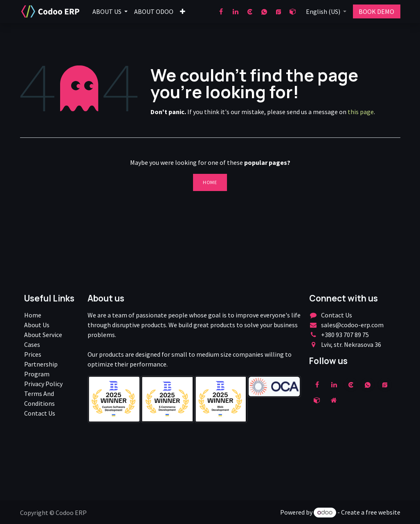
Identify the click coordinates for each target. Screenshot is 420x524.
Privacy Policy (43, 384)
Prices (33, 354)
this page (361, 112)
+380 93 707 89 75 (345, 335)
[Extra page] (334, 400)
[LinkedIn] (236, 11)
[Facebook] (221, 11)
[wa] (264, 11)
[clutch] (250, 11)
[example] (385, 385)
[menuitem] (110, 11)
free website (383, 512)
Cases (32, 344)
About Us (37, 325)
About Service (43, 335)
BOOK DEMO (376, 11)
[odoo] (293, 11)
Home (210, 182)
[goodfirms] (279, 11)
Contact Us (40, 413)
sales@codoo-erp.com (352, 325)
